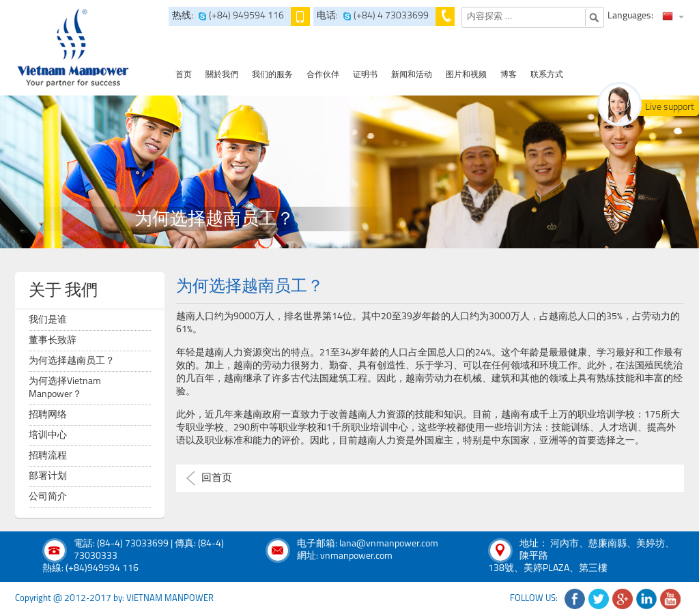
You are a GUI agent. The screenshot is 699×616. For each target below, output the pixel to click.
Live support (670, 107)
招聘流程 (48, 456)
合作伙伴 (323, 75)
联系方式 (547, 75)
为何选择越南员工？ (72, 361)
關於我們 (222, 75)
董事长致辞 (53, 341)
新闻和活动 (412, 75)
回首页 (217, 479)
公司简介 (48, 497)
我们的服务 (272, 75)
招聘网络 (48, 415)
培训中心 (48, 436)
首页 (184, 75)
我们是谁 (48, 320)
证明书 (365, 75)
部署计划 (48, 476)
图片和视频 (466, 75)
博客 (509, 75)
